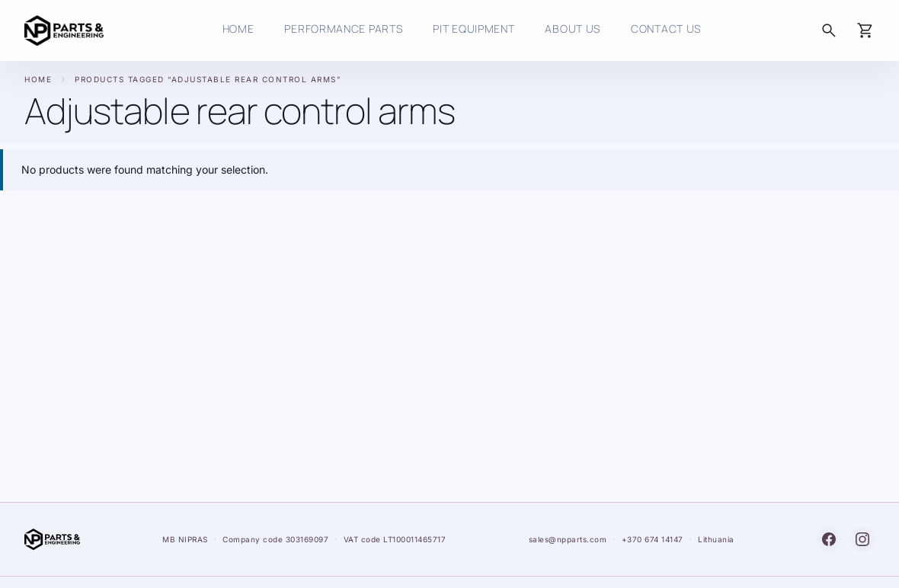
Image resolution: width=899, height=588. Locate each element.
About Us (573, 29)
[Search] (829, 30)
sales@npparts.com (568, 539)
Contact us (666, 29)
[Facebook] (829, 539)
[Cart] (865, 30)
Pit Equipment (473, 29)
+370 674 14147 (653, 539)
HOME (238, 29)
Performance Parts (343, 29)
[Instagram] (862, 539)
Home (38, 79)
